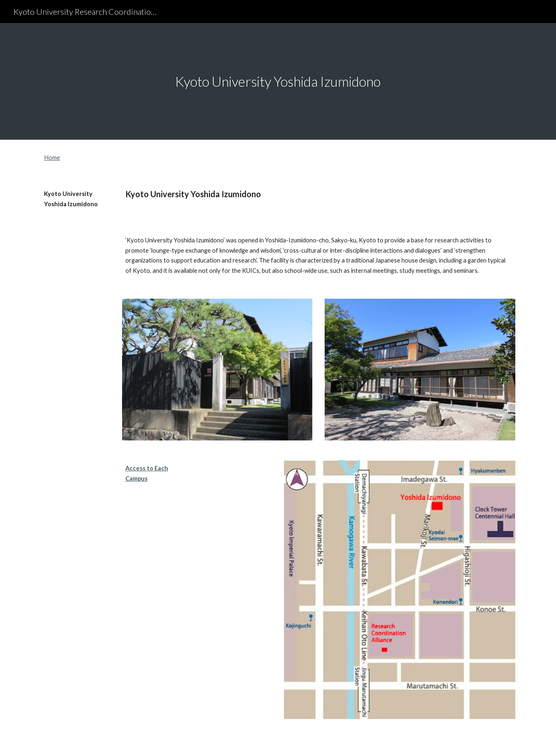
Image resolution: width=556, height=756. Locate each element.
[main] (278, 82)
